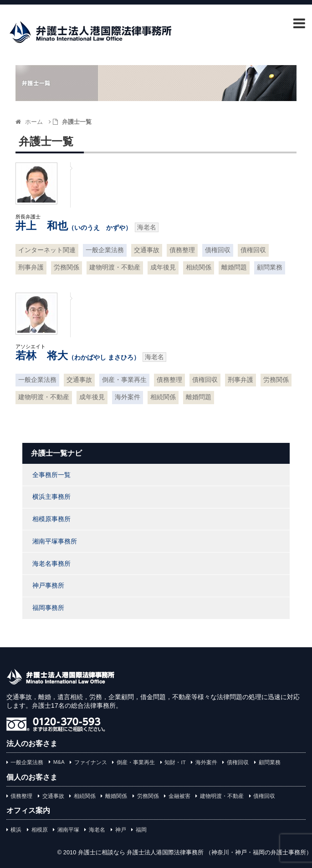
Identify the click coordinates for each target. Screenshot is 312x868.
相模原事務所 (51, 519)
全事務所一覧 (51, 475)
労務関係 (66, 267)
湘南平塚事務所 (55, 541)
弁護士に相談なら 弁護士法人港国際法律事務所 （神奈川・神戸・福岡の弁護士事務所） (195, 852)
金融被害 (179, 796)
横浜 (16, 830)
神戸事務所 (48, 585)
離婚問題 (234, 267)
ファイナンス (91, 762)
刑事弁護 (31, 267)
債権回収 (218, 250)
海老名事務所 (51, 563)
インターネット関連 (47, 250)
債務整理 (182, 250)
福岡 (141, 830)
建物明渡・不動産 (115, 267)
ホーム (29, 122)
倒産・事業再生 (124, 380)
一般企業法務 (105, 250)
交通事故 (147, 250)
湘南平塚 (68, 830)
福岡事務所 (48, 608)
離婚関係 (116, 796)
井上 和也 (74, 226)
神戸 (121, 830)
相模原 (40, 830)
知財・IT (175, 762)
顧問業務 (270, 267)
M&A (59, 762)
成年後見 (163, 267)
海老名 (97, 830)
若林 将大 (78, 355)
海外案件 (128, 397)
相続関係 (199, 267)
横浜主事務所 (51, 497)
